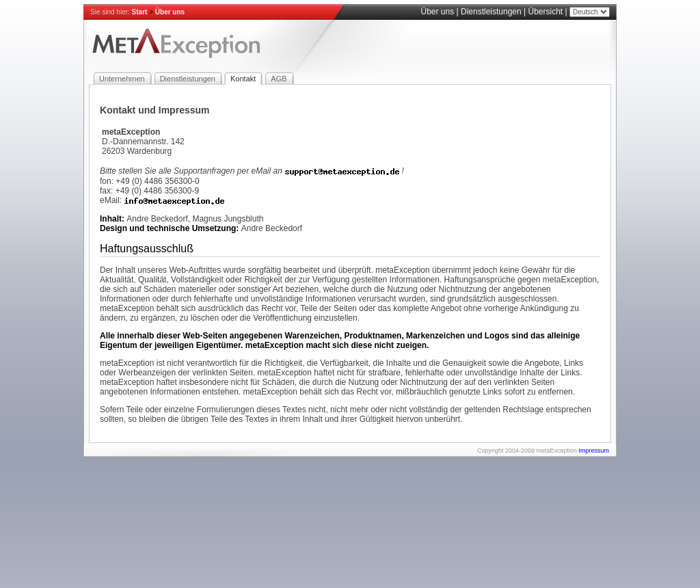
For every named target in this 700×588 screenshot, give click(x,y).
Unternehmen (122, 79)
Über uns (170, 12)
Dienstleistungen (491, 12)
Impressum (594, 451)
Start (140, 12)
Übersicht (546, 12)
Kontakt (243, 79)
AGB (279, 79)
